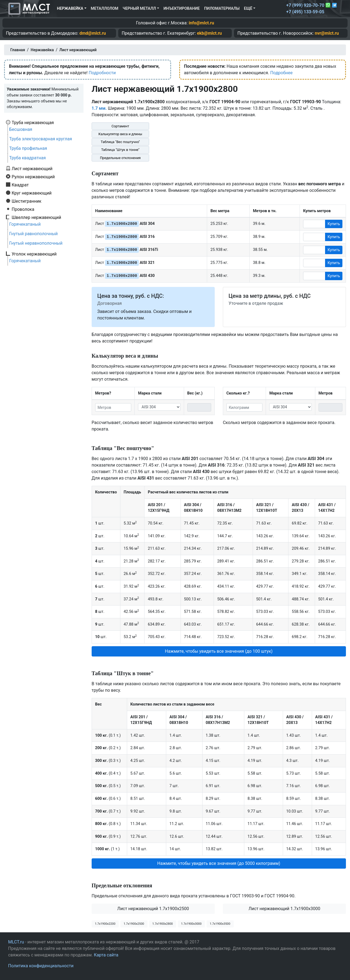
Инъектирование (182, 9)
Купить (334, 224)
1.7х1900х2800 (163, 924)
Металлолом (105, 9)
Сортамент (120, 126)
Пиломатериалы (222, 9)
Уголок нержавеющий (34, 254)
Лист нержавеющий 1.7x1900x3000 (285, 909)
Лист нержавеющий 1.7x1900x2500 (153, 909)
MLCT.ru (16, 942)
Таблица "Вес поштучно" (120, 142)
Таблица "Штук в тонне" (120, 150)
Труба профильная (28, 148)
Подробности (102, 73)
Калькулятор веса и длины (120, 134)
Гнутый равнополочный (33, 234)
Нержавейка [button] (70, 9)
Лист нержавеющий (32, 169)
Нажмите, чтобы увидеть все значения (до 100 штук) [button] (219, 651)
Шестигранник (27, 201)
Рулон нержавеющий (33, 177)
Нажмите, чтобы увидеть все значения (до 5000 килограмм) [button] (219, 863)
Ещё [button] (248, 9)
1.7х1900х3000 (191, 924)
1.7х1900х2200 (105, 924)
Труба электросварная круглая (41, 139)
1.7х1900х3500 (220, 924)
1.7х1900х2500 (134, 924)
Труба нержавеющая (33, 122)
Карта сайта (106, 955)
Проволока (23, 209)
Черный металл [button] (139, 9)
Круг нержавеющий (32, 193)
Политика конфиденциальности (41, 966)
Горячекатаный (25, 224)
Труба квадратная (28, 158)
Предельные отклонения (120, 158)
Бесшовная (21, 129)
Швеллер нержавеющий (36, 217)
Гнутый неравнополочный (36, 243)
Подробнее (282, 73)
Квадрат (20, 185)
